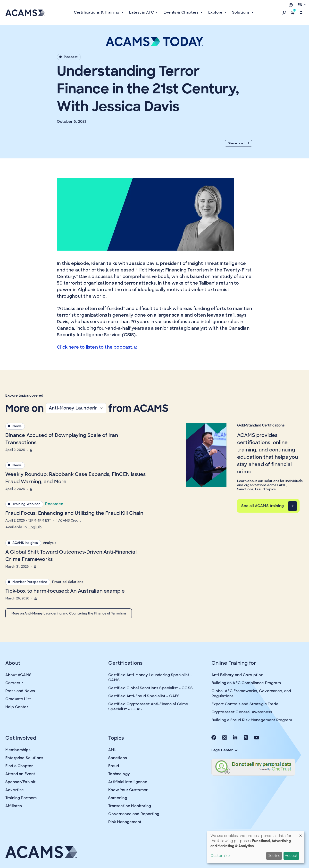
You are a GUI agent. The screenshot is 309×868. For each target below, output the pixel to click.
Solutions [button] (241, 12)
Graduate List (18, 699)
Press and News (20, 691)
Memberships (18, 750)
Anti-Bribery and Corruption (237, 675)
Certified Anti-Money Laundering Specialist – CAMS (150, 677)
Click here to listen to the (97, 347)
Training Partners (21, 798)
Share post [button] (238, 143)
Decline (274, 856)
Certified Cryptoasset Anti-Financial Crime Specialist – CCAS (148, 707)
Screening (118, 798)
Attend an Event (20, 774)
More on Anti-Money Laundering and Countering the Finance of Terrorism (69, 613)
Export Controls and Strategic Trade (245, 704)
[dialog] (256, 847)
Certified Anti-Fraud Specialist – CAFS (144, 696)
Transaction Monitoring (130, 806)
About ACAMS (18, 675)
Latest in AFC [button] (142, 12)
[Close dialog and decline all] (301, 834)
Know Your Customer (128, 790)
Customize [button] (220, 856)
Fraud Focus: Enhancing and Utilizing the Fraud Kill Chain (74, 513)
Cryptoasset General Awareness (242, 712)
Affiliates (14, 806)
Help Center (17, 707)
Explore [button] (216, 12)
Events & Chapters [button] (182, 12)
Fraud (114, 766)
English (35, 527)
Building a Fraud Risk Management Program (252, 720)
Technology (119, 774)
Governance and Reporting (134, 814)
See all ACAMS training (263, 506)
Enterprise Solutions (24, 758)
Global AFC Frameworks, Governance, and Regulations (251, 693)
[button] (284, 12)
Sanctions (117, 758)
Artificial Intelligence (128, 782)
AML (112, 750)
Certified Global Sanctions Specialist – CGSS (150, 688)
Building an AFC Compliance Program (246, 683)
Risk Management (125, 822)
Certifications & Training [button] (97, 12)
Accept (291, 856)
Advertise (15, 790)
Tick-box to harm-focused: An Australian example (65, 591)
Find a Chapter (19, 766)
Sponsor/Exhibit (20, 782)
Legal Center (225, 750)
